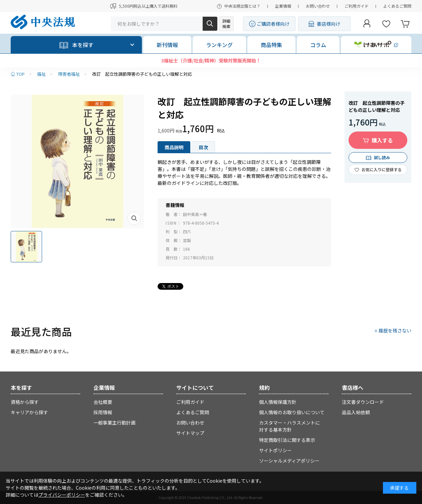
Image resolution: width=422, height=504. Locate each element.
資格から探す (25, 402)
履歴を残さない (395, 330)
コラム (318, 45)
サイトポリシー (275, 450)
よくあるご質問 (397, 6)
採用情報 (103, 412)
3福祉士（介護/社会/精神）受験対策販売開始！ (211, 60)
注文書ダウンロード (363, 402)
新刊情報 (167, 45)
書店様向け (329, 24)
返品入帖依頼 (356, 412)
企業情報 (283, 6)
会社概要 (103, 402)
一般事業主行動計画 (115, 423)
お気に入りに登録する (382, 169)
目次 (203, 147)
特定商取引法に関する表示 (287, 440)
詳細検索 (226, 24)
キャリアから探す (29, 412)
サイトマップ (190, 433)
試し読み (382, 157)
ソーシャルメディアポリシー (289, 461)
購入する (382, 140)
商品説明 (174, 147)
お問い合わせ (318, 6)
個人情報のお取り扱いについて (292, 412)
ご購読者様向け (273, 24)
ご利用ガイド (357, 6)
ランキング (219, 45)
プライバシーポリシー (62, 495)
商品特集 (271, 45)
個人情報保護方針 (278, 402)
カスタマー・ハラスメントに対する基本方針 (289, 426)
